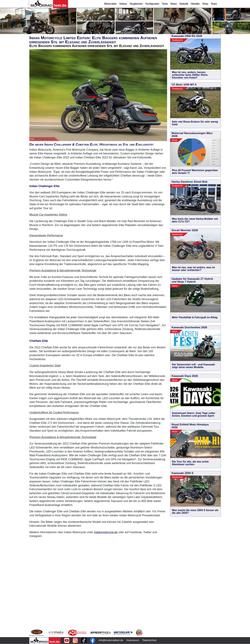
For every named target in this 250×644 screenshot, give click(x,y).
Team (214, 4)
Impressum (133, 640)
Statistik (184, 4)
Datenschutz (149, 640)
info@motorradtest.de (111, 640)
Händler (195, 4)
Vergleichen (136, 4)
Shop (205, 4)
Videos (123, 4)
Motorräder (110, 4)
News (173, 4)
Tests (165, 4)
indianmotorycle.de (106, 532)
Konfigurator (152, 4)
